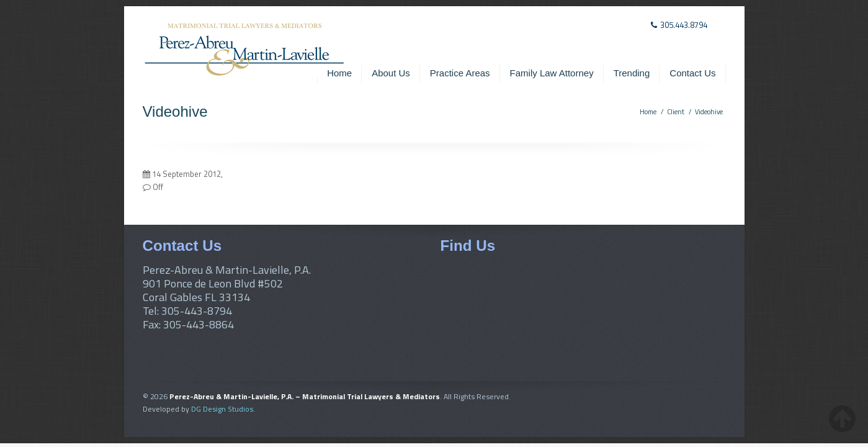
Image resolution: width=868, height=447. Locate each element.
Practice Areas (460, 73)
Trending (632, 73)
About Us (391, 73)
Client (676, 112)
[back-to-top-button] (842, 418)
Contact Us (692, 73)
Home (339, 73)
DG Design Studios (222, 409)
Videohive (709, 112)
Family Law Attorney (552, 73)
